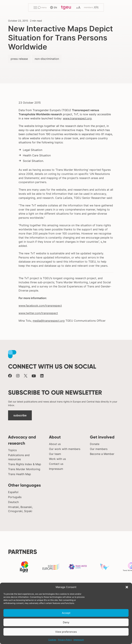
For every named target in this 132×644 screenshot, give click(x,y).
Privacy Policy (65, 640)
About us (55, 444)
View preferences (66, 632)
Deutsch (13, 502)
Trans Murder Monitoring (24, 469)
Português (15, 497)
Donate (95, 444)
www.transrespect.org (77, 118)
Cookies (52, 640)
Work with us (57, 459)
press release (19, 59)
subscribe (20, 415)
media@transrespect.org (49, 321)
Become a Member (102, 454)
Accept (66, 613)
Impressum (79, 640)
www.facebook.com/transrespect (40, 306)
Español (13, 492)
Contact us (56, 464)
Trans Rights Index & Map (25, 464)
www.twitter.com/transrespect (38, 313)
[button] (127, 587)
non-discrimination (47, 59)
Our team (55, 454)
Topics (12, 450)
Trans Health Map (20, 474)
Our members (99, 449)
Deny (66, 622)
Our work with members (65, 449)
